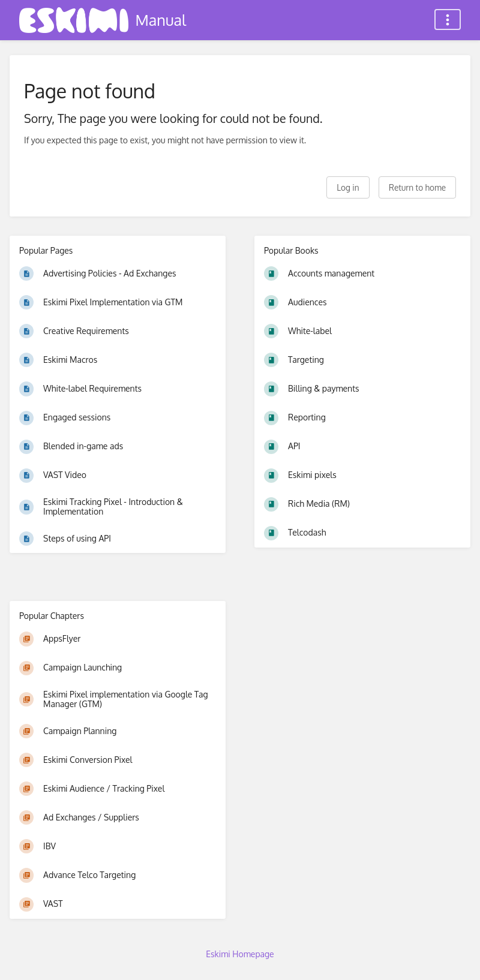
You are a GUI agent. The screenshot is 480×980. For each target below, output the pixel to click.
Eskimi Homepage (240, 954)
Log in (348, 187)
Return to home (417, 187)
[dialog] (457, 956)
